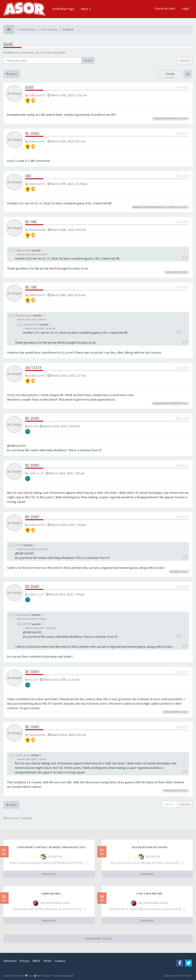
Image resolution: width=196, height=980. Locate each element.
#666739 (182, 672)
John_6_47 (171, 272)
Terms (47, 961)
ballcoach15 (37, 95)
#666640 (182, 222)
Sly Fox (41, 52)
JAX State (33, 368)
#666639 (182, 176)
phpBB (70, 976)
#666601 (182, 87)
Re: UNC (31, 222)
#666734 (182, 587)
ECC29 (174, 403)
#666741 (182, 727)
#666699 (182, 368)
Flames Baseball (51, 894)
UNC (29, 176)
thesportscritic (161, 403)
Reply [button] (12, 74)
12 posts (185, 60)
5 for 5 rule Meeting (149, 894)
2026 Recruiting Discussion (149, 847)
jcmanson (28, 52)
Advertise (10, 961)
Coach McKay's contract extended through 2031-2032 (51, 847)
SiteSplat (45, 976)
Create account (165, 8)
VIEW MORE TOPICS (98, 939)
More (86, 9)
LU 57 (146, 207)
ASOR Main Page (63, 9)
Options (169, 804)
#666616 (182, 133)
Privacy (25, 961)
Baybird (158, 118)
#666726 (182, 465)
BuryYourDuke (56, 52)
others (173, 207)
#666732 (182, 517)
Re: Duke (32, 133)
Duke (8, 44)
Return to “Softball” (18, 818)
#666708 (182, 418)
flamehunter (170, 118)
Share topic (170, 76)
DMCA (36, 961)
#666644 (182, 287)
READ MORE (49, 874)
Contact (60, 961)
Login (186, 8)
